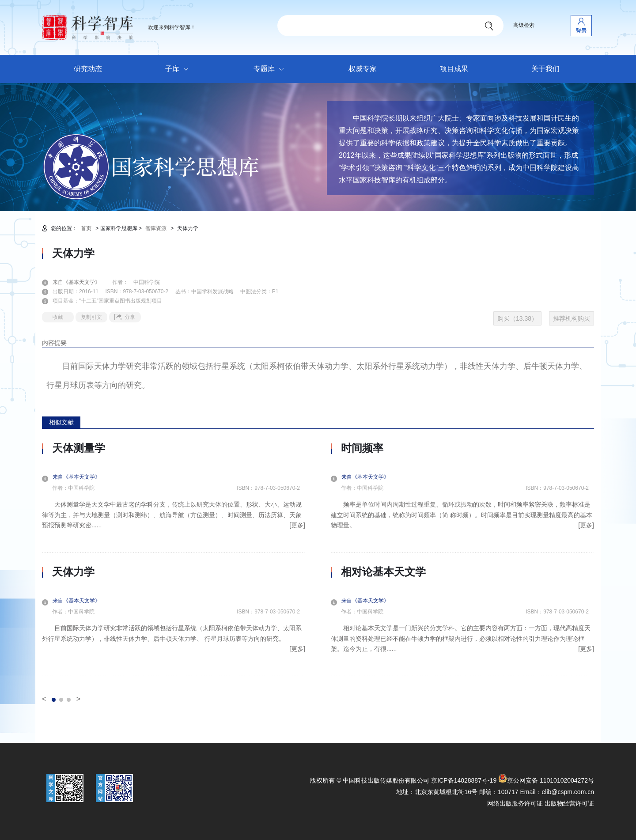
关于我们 (545, 69)
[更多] (297, 525)
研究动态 (88, 69)
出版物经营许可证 (569, 803)
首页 (86, 228)
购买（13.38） (517, 318)
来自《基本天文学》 (82, 282)
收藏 (58, 317)
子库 (179, 69)
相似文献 (61, 422)
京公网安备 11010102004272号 (546, 780)
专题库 (271, 69)
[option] (174, 559)
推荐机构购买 (572, 318)
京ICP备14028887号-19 (464, 780)
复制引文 (91, 317)
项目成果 (454, 69)
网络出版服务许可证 (515, 803)
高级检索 (524, 25)
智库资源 (156, 228)
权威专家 (363, 69)
